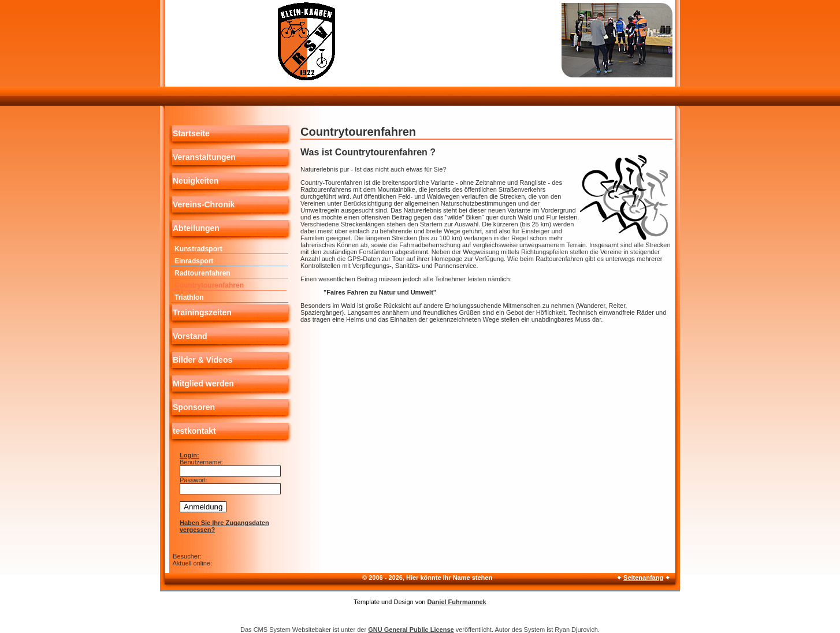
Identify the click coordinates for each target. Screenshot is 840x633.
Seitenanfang (643, 578)
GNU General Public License (411, 630)
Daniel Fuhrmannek (457, 602)
